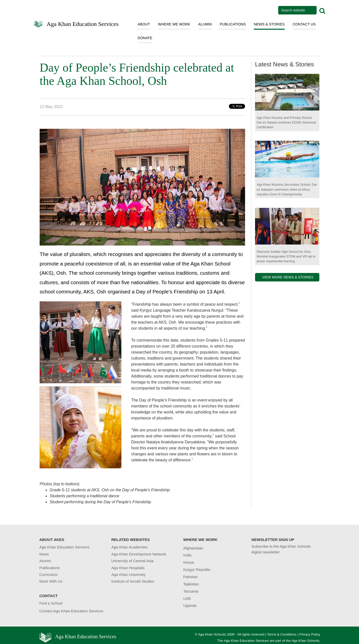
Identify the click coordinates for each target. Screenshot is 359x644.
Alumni (45, 561)
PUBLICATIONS (233, 24)
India (187, 555)
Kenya (189, 562)
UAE (187, 598)
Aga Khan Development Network (139, 554)
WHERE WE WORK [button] (174, 24)
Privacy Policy (310, 634)
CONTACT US (304, 24)
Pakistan (190, 577)
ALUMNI (205, 24)
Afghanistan (193, 548)
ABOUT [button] (144, 24)
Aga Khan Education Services (83, 24)
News (44, 554)
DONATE (145, 38)
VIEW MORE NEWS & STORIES (288, 277)
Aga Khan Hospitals (128, 568)
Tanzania (191, 591)
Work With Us (51, 581)
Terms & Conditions (282, 634)
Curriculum (48, 575)
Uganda (190, 605)
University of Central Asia (132, 561)
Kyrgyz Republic (197, 570)
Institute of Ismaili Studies (133, 581)
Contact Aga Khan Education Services (71, 611)
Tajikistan (191, 584)
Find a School (51, 603)
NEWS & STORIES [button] (269, 24)
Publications (50, 568)
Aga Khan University (128, 575)
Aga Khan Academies (129, 547)
